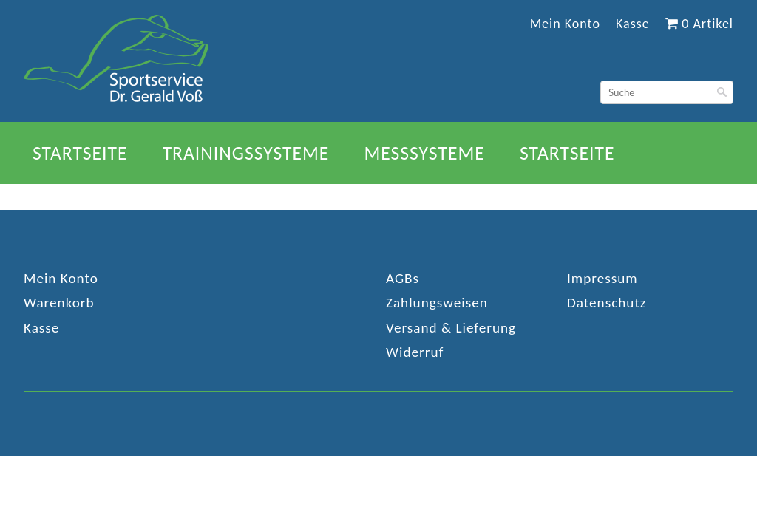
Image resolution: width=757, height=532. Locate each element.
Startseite (80, 153)
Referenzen (450, 198)
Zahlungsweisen (437, 303)
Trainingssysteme (246, 153)
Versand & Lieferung (451, 328)
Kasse (633, 24)
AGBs (403, 278)
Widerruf (415, 352)
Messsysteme (424, 153)
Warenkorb (59, 303)
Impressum (602, 278)
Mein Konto (565, 24)
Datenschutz (607, 303)
